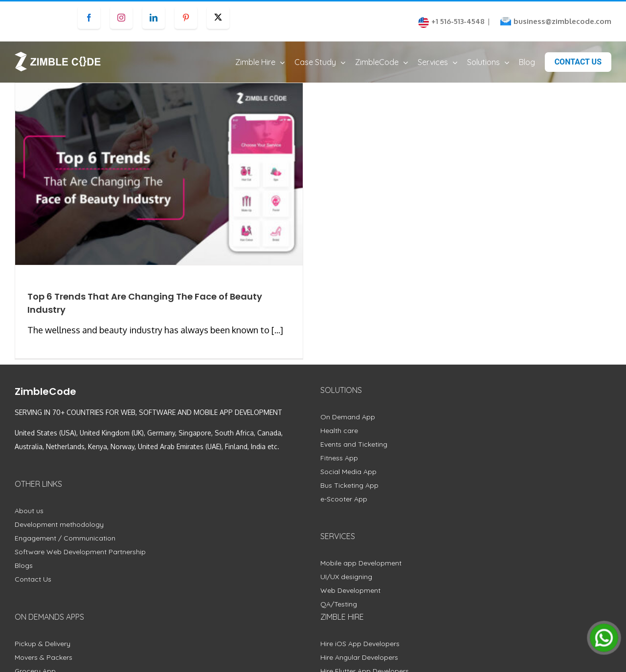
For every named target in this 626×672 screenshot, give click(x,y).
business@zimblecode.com (562, 21)
